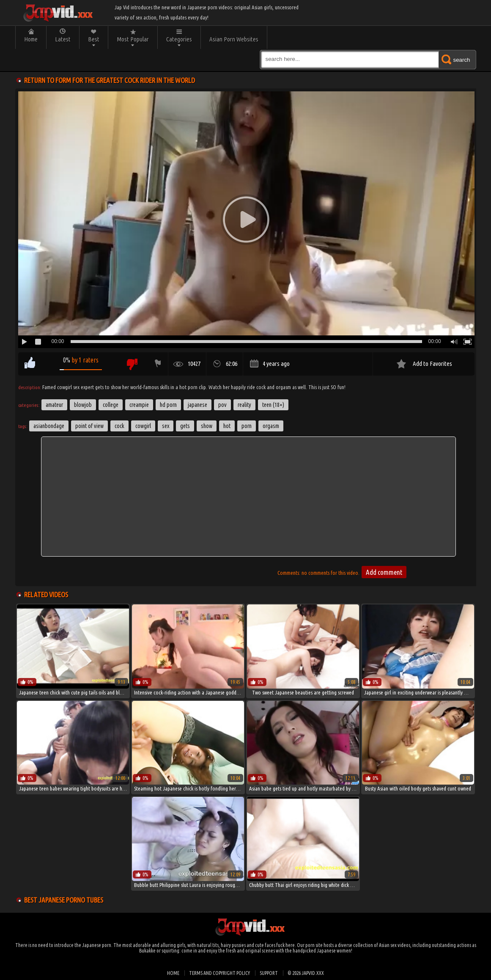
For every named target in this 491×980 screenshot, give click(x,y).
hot (227, 426)
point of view (89, 426)
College (111, 405)
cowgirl (143, 426)
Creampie (139, 405)
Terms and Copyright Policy (219, 973)
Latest (63, 39)
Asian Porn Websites (234, 39)
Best (94, 39)
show (207, 426)
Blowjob (83, 405)
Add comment (384, 572)
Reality (244, 405)
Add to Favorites (432, 364)
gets (185, 426)
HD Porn (168, 405)
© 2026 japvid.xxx (306, 973)
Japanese (197, 405)
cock (119, 426)
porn (247, 426)
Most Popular (133, 39)
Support (269, 973)
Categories (179, 39)
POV (222, 405)
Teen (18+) (273, 405)
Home (31, 39)
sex (166, 426)
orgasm (271, 426)
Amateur (54, 405)
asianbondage (49, 426)
